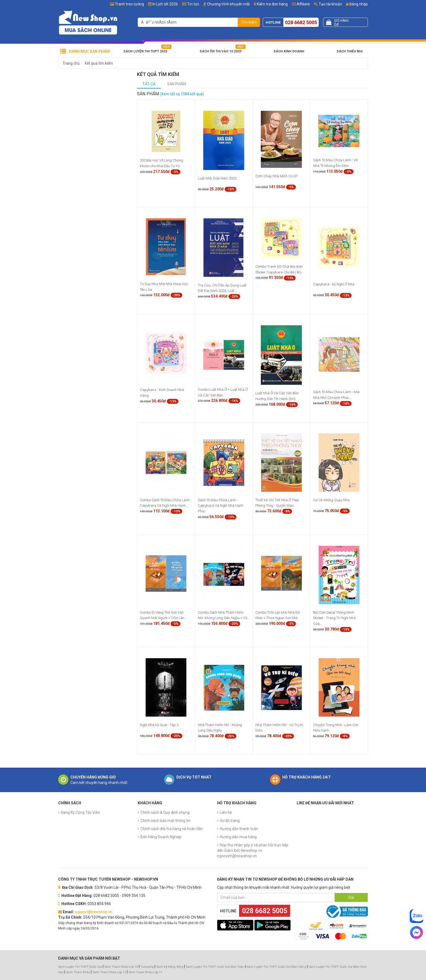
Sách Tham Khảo (78, 972)
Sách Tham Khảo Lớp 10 (121, 967)
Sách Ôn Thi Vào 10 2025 (221, 51)
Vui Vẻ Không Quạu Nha (331, 500)
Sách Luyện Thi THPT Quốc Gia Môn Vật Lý (276, 967)
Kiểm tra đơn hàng (272, 4)
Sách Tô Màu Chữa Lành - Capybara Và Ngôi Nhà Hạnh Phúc (221, 506)
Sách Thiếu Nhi (350, 51)
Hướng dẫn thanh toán (239, 829)
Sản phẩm (176, 84)
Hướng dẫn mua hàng (238, 837)
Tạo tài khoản (328, 4)
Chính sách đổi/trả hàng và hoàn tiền (172, 829)
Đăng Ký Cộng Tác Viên (80, 812)
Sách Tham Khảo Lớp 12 (110, 972)
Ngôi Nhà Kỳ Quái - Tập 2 (159, 725)
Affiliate (301, 4)
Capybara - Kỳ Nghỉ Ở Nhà (334, 284)
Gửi (351, 897)
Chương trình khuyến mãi (228, 4)
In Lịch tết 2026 (165, 4)
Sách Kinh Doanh (289, 51)
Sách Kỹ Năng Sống (170, 967)
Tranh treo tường (129, 4)
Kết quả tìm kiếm (99, 63)
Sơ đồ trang (230, 821)
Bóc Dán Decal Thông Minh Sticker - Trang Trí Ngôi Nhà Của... (334, 618)
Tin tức (193, 4)
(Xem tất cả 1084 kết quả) (182, 94)
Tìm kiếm (249, 22)
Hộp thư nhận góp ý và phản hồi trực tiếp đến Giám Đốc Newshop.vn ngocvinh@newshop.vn (253, 850)
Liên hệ (226, 812)
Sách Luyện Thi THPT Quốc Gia (80, 967)
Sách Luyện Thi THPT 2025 (145, 51)
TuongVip (147, 967)
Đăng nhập (357, 4)
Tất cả (149, 84)
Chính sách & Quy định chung (165, 812)
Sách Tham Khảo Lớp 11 (145, 972)
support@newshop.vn (93, 912)
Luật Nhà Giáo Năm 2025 (217, 178)
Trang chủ (71, 63)
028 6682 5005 (301, 22)
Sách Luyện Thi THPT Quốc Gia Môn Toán (215, 967)
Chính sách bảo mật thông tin (165, 821)
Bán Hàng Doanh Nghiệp (161, 837)
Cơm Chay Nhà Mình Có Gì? (277, 176)
